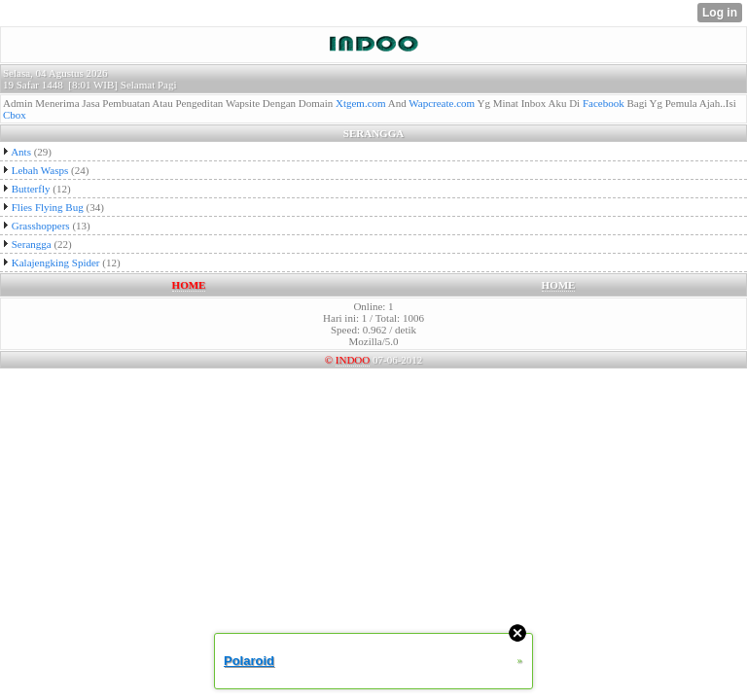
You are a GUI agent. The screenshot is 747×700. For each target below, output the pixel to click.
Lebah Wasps (40, 170)
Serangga (32, 244)
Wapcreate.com (442, 103)
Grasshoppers (41, 226)
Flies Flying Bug (48, 207)
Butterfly (31, 189)
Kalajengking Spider (56, 262)
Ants (21, 152)
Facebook (604, 103)
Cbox (15, 115)
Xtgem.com (361, 103)
